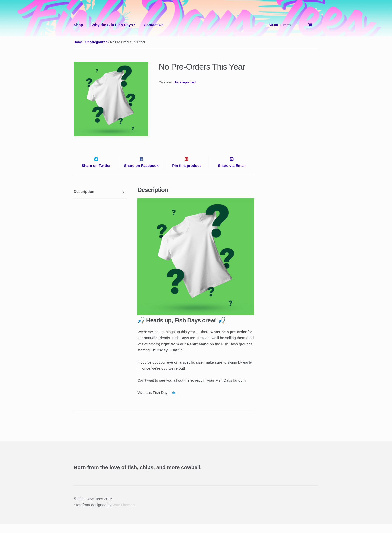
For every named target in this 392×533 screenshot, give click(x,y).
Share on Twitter (96, 175)
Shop (78, 25)
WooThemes (124, 514)
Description (84, 201)
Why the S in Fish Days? (113, 25)
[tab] (100, 201)
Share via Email (232, 175)
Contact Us (154, 25)
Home (78, 42)
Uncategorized (97, 42)
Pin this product (186, 175)
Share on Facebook (141, 175)
